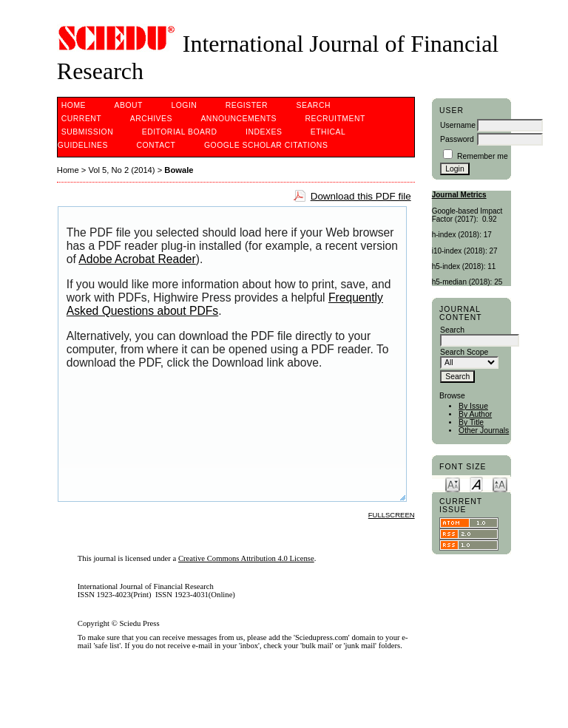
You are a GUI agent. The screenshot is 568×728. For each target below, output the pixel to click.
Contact (156, 145)
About (129, 105)
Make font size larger (500, 484)
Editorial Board (180, 132)
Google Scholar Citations (266, 145)
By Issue (473, 406)
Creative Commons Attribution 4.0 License (246, 558)
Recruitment (335, 119)
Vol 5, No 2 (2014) (121, 170)
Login (184, 105)
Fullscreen (392, 515)
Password (457, 139)
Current (81, 119)
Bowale (179, 170)
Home (74, 105)
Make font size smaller (453, 484)
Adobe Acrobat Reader (137, 259)
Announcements (239, 119)
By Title (471, 422)
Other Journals (484, 431)
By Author (475, 414)
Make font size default (476, 484)
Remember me (483, 156)
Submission (87, 132)
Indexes (264, 132)
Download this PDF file (361, 196)
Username (458, 125)
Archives (151, 119)
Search (314, 105)
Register (247, 105)
